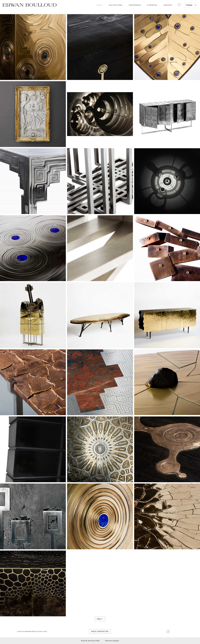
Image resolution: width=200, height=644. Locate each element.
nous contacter (100, 631)
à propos (152, 5)
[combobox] (191, 5)
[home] (30, 5)
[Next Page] (100, 619)
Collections (116, 5)
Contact (168, 5)
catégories (135, 5)
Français (189, 5)
